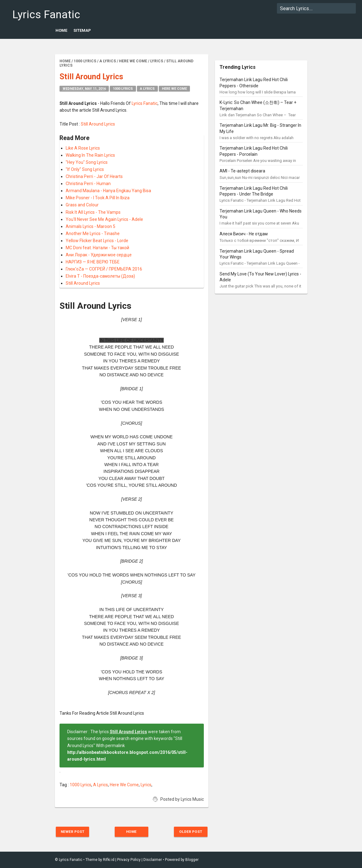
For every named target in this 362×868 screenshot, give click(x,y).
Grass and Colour (82, 205)
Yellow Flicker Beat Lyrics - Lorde (97, 241)
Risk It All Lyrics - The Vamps (93, 212)
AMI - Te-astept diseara (242, 171)
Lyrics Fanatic (40, 15)
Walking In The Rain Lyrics (90, 155)
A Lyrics (147, 89)
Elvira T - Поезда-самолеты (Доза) (100, 276)
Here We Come (174, 89)
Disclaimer (153, 860)
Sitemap (82, 30)
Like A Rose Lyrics (83, 148)
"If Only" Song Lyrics (85, 169)
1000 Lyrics (123, 89)
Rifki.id (109, 860)
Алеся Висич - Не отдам (244, 234)
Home (61, 30)
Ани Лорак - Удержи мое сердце (99, 255)
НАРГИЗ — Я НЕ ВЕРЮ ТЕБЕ (93, 262)
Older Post (189, 832)
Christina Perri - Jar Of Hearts (94, 176)
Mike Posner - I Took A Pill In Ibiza (98, 198)
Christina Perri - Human (88, 184)
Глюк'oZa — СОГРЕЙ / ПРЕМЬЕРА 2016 (104, 269)
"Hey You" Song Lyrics (87, 162)
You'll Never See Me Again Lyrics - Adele (104, 219)
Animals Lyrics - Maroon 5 (90, 226)
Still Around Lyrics (98, 124)
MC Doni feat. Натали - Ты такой (97, 248)
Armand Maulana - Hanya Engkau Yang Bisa (108, 191)
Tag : (65, 785)
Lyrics (146, 785)
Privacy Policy (129, 860)
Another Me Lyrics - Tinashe (93, 234)
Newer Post (74, 832)
